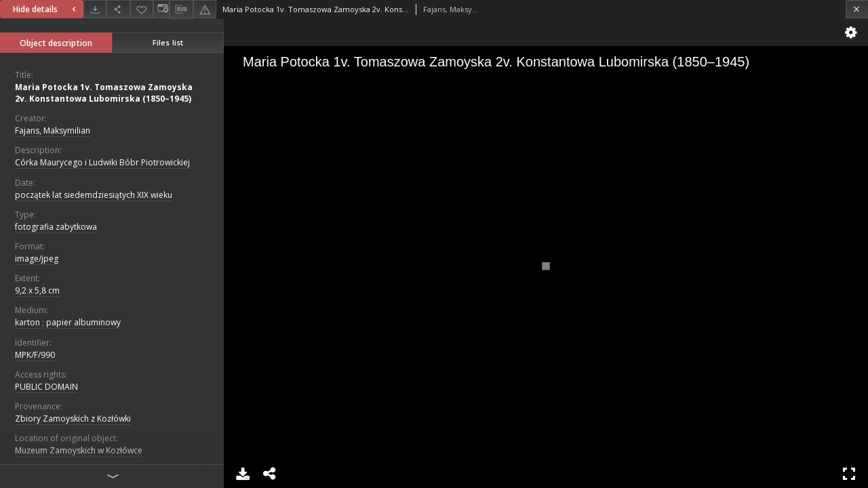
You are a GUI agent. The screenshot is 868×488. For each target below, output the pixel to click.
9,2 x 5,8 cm (37, 290)
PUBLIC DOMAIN (46, 387)
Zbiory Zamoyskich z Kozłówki (73, 419)
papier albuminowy (83, 322)
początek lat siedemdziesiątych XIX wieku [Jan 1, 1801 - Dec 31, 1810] (94, 195)
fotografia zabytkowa (56, 227)
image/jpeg (37, 259)
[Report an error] (205, 9)
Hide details (46, 9)
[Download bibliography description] (181, 9)
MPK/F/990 (35, 355)
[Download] (95, 9)
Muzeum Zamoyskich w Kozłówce (79, 450)
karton (27, 322)
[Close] (857, 9)
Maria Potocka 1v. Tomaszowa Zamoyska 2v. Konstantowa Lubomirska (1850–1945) (104, 93)
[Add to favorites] (142, 9)
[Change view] (161, 9)
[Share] (118, 9)
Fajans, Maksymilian (53, 130)
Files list (168, 42)
